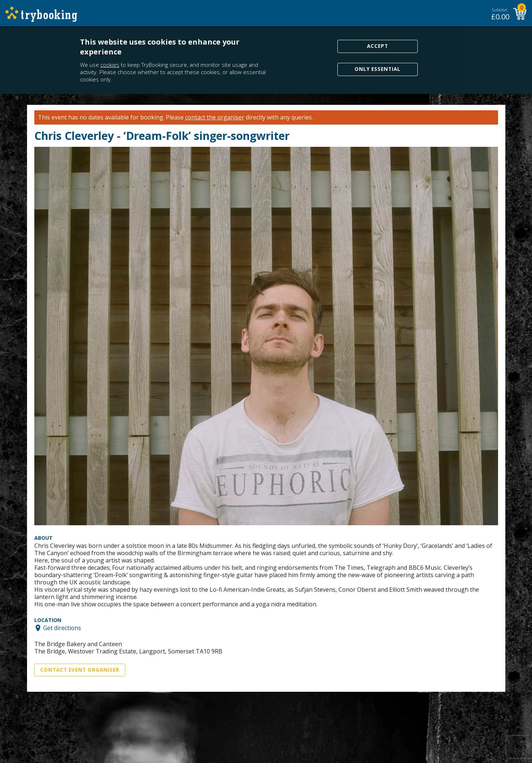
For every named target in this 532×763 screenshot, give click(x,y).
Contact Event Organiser (80, 670)
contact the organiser (215, 117)
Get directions (62, 628)
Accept (378, 46)
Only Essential (378, 69)
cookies (110, 65)
